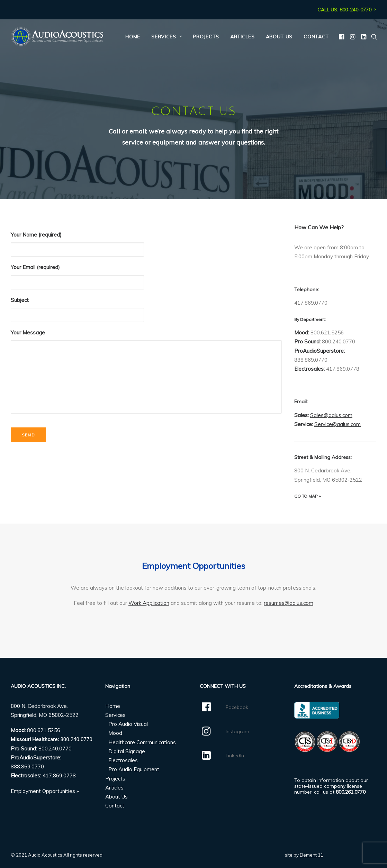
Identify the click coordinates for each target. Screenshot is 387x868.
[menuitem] (347, 10)
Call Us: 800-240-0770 (347, 10)
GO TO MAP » (307, 496)
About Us (279, 37)
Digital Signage (127, 751)
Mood (115, 733)
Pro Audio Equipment (134, 769)
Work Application (149, 603)
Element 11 (312, 855)
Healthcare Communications (142, 742)
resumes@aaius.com (289, 603)
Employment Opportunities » (45, 791)
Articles (242, 37)
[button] (342, 37)
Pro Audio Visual (128, 724)
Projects (206, 37)
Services (166, 37)
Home (133, 37)
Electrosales (123, 760)
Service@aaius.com (337, 424)
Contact (316, 37)
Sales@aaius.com (331, 415)
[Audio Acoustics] (57, 37)
